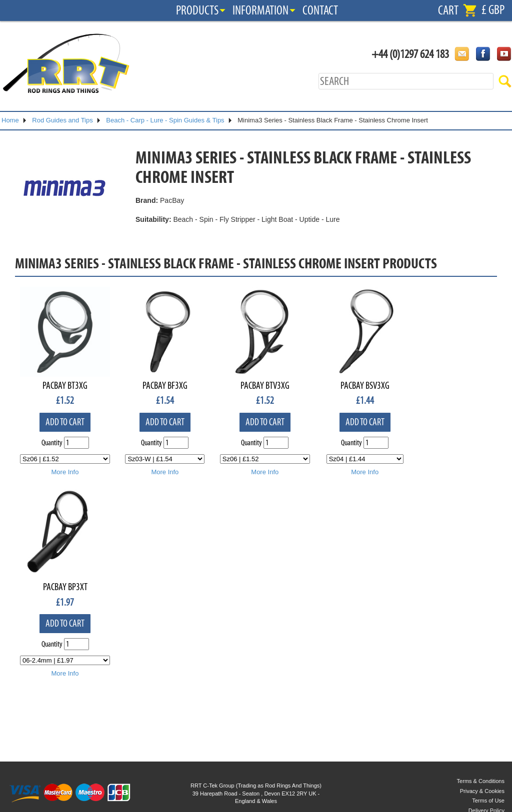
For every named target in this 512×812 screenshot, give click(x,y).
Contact (320, 10)
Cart (448, 10)
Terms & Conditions (481, 781)
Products (197, 10)
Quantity (52, 443)
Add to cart (65, 422)
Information (260, 10)
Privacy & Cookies (482, 791)
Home (10, 120)
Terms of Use (488, 801)
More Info (65, 472)
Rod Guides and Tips (62, 120)
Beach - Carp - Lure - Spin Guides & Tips (165, 120)
